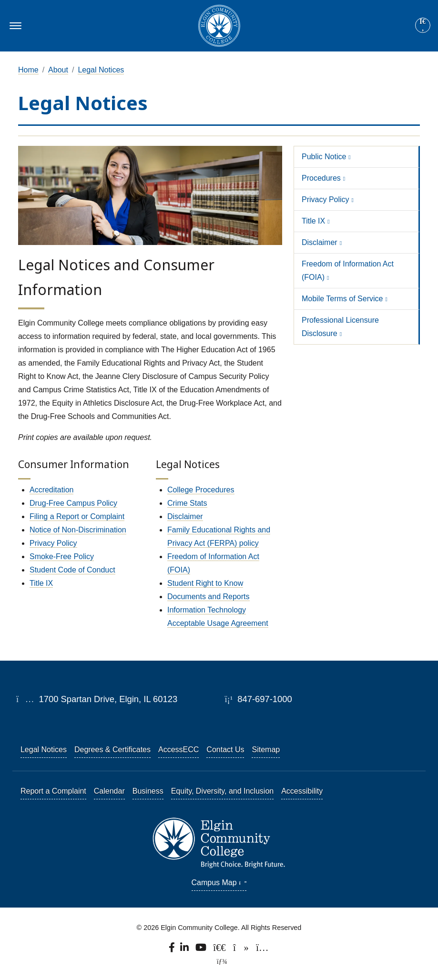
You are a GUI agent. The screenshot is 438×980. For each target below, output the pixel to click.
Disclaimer (185, 516)
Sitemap (266, 750)
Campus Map (219, 883)
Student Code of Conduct (72, 570)
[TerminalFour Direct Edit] (219, 961)
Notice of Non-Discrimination (78, 530)
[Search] (423, 26)
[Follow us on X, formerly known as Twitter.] (220, 950)
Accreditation (52, 490)
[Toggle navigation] (14, 26)
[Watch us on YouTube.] (201, 950)
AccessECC (178, 750)
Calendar (109, 791)
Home (28, 70)
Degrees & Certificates (112, 750)
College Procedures (201, 490)
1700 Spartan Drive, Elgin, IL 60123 (97, 699)
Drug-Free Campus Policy (73, 503)
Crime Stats (187, 503)
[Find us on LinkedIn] (185, 950)
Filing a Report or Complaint (77, 516)
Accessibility (302, 791)
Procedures (321, 178)
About (58, 70)
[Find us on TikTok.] (242, 950)
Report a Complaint (53, 791)
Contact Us (225, 750)
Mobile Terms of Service (342, 299)
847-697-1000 (258, 699)
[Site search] (423, 25)
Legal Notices (101, 70)
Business (148, 791)
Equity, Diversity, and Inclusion (223, 791)
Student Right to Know (205, 583)
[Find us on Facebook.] (173, 950)
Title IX (41, 583)
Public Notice (324, 157)
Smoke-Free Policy (62, 556)
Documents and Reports (209, 597)
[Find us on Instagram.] (263, 950)
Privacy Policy (53, 543)
